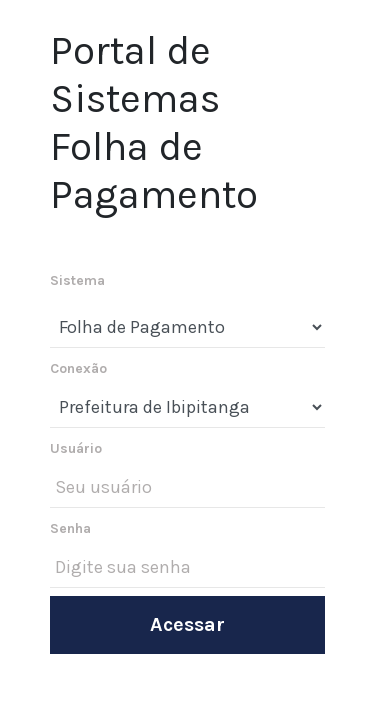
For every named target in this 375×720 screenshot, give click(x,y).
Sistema (77, 280)
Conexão (78, 368)
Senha (70, 528)
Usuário (76, 448)
